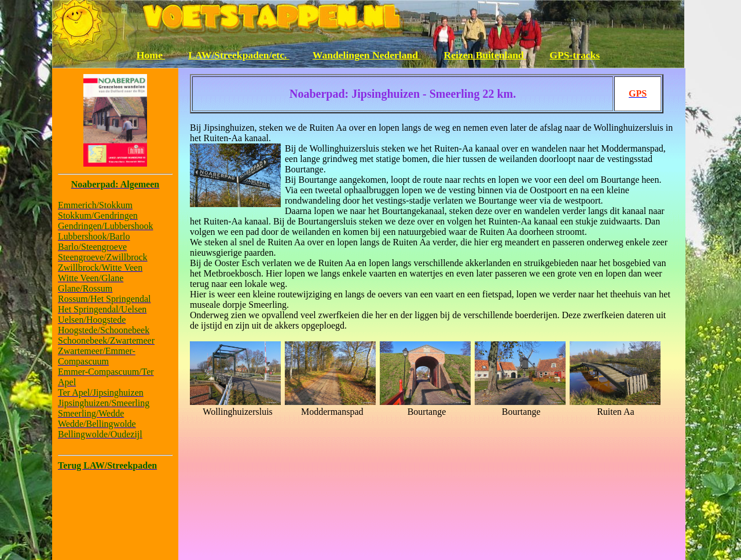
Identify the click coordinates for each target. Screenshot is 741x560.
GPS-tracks (575, 55)
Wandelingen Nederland (367, 55)
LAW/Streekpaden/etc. (239, 55)
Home (151, 55)
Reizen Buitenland (485, 55)
